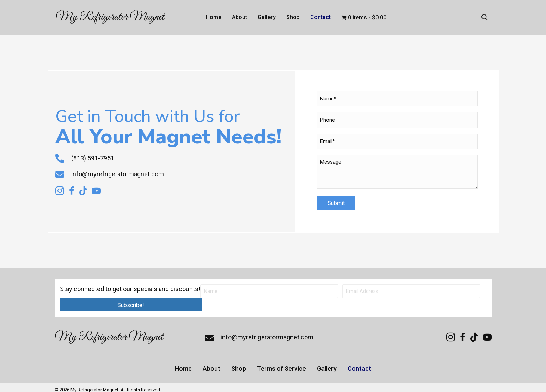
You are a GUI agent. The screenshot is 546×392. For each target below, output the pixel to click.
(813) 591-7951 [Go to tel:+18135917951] (93, 156)
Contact (359, 363)
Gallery (327, 363)
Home (183, 363)
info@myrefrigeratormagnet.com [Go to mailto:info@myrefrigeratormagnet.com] (118, 171)
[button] (131, 299)
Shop (239, 363)
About (211, 363)
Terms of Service (281, 363)
